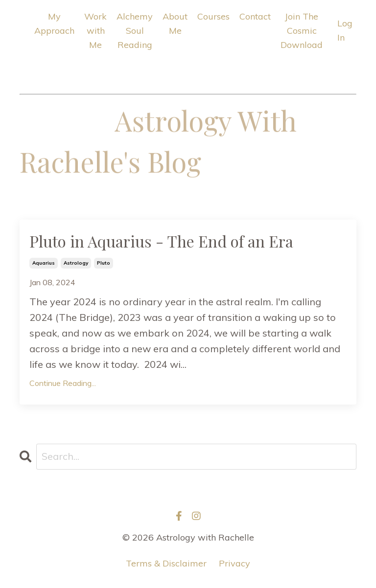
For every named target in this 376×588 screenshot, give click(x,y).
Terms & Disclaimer (166, 563)
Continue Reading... (63, 383)
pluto (104, 263)
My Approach (54, 23)
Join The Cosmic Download (302, 31)
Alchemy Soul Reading (135, 31)
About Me (175, 23)
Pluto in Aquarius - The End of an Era (161, 241)
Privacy (235, 563)
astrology (76, 263)
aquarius (44, 263)
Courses (213, 16)
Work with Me (95, 31)
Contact (255, 16)
